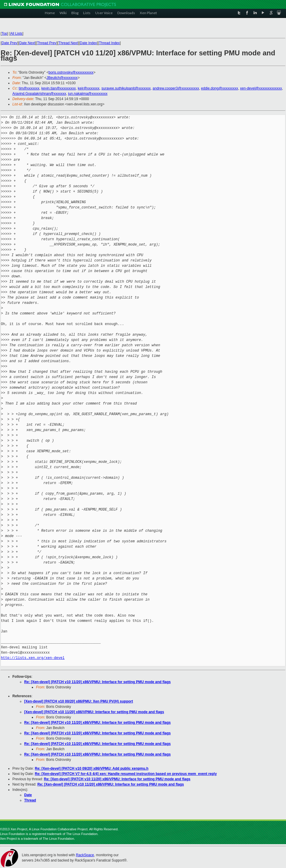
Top (4, 34)
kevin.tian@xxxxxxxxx (59, 88)
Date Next (27, 43)
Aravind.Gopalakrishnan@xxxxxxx (39, 94)
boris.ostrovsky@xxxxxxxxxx (71, 72)
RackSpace (85, 855)
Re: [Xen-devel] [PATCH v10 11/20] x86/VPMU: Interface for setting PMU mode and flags (97, 682)
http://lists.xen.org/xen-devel (33, 658)
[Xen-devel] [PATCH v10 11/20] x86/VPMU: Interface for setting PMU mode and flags (94, 712)
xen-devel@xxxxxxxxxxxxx (261, 88)
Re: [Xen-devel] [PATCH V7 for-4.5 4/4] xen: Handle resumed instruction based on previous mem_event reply (126, 774)
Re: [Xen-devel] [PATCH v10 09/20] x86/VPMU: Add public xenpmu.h (92, 768)
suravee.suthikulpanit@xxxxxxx (126, 88)
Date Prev (9, 43)
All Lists (16, 34)
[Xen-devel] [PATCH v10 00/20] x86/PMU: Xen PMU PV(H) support (79, 701)
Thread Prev (47, 43)
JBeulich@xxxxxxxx (62, 78)
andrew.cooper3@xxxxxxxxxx (176, 88)
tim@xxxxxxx (29, 88)
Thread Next (68, 43)
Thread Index (110, 43)
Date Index (88, 43)
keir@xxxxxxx (89, 88)
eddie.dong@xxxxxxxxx (220, 88)
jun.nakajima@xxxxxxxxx (88, 94)
